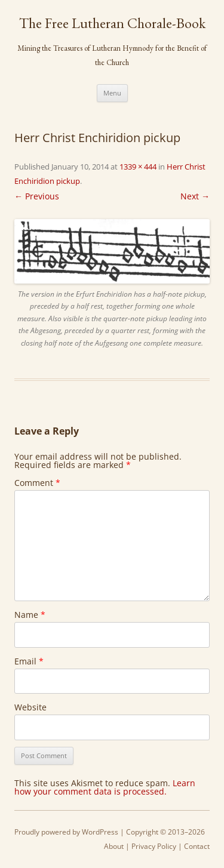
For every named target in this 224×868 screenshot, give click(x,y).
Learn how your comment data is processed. (105, 787)
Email (29, 661)
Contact (197, 846)
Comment (37, 483)
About (114, 846)
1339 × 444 (138, 167)
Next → (195, 196)
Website (30, 707)
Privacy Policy (154, 846)
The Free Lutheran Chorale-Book (112, 23)
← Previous (37, 196)
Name (30, 615)
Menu (112, 93)
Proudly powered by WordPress (66, 832)
